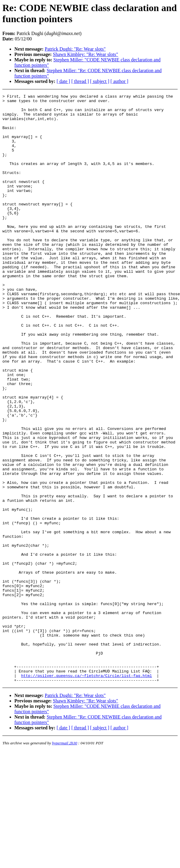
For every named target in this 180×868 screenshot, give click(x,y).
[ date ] (63, 81)
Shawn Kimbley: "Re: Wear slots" (86, 54)
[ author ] (120, 81)
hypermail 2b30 (65, 861)
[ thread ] (80, 81)
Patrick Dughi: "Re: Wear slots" (75, 49)
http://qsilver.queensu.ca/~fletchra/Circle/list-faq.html (86, 792)
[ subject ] (100, 81)
